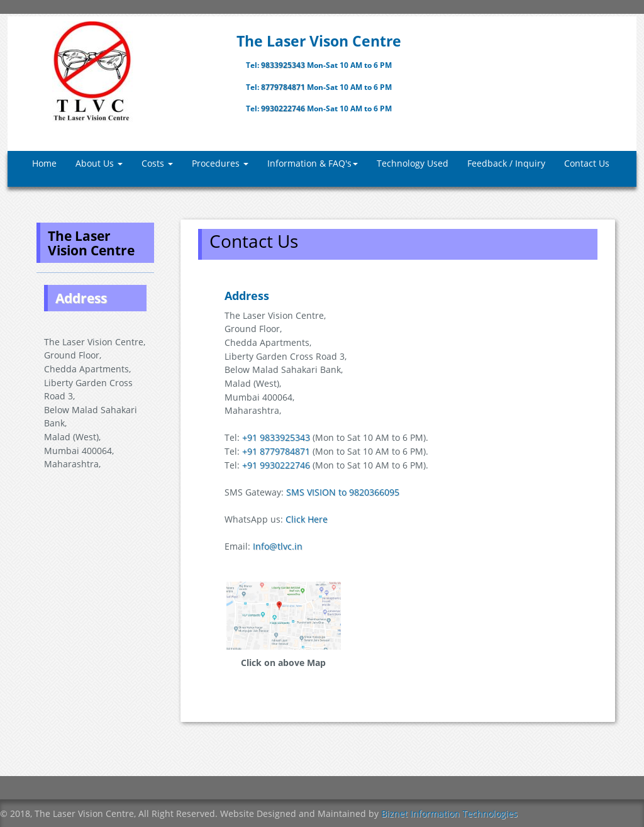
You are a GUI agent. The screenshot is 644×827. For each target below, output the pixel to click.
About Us (99, 163)
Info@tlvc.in (278, 546)
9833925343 (284, 65)
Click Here (307, 519)
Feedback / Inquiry (506, 163)
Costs (157, 163)
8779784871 (284, 87)
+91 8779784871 (276, 451)
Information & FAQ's (313, 163)
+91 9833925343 (276, 437)
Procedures (220, 163)
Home (44, 163)
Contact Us (587, 163)
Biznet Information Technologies (449, 813)
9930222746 (284, 108)
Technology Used (413, 163)
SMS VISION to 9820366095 (343, 492)
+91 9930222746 (276, 465)
